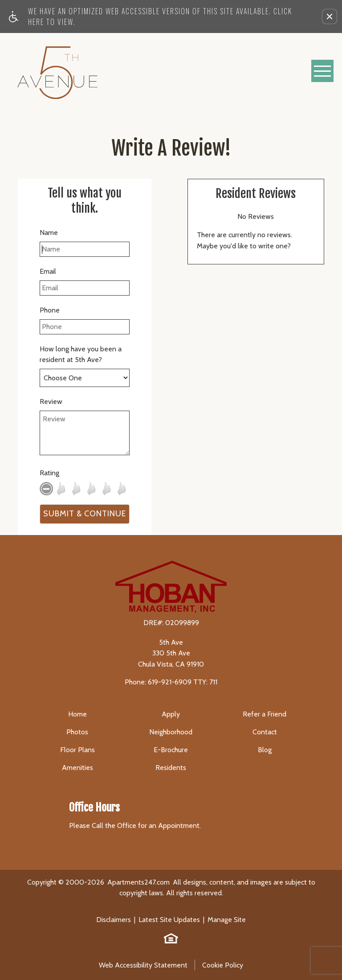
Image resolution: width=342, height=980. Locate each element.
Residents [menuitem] (171, 768)
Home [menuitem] (77, 714)
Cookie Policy (223, 965)
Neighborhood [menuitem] (171, 732)
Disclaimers (114, 920)
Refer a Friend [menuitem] (265, 714)
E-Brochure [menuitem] (171, 750)
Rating (49, 473)
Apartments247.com (138, 882)
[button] (330, 16)
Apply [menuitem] (171, 714)
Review (51, 401)
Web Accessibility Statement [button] (143, 965)
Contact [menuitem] (265, 732)
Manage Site (227, 920)
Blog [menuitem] (265, 750)
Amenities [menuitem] (77, 768)
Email (48, 271)
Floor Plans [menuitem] (77, 750)
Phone (50, 310)
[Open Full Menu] (322, 71)
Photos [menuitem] (77, 732)
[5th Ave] (57, 71)
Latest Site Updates (169, 920)
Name (49, 233)
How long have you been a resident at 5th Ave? (81, 354)
